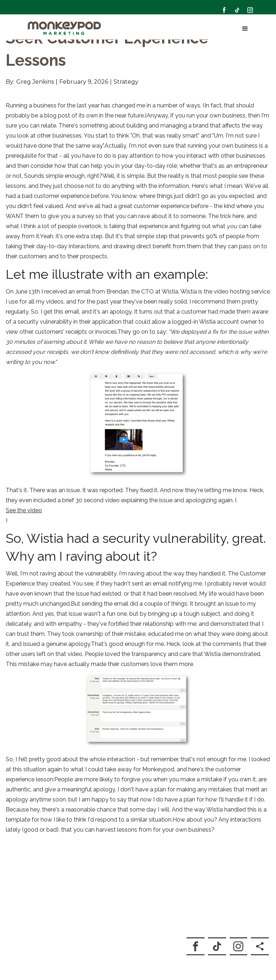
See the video (24, 502)
